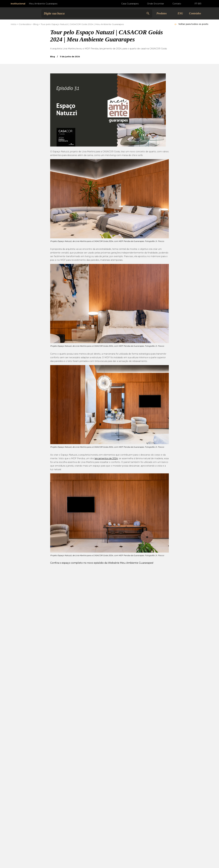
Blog (36, 24)
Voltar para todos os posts (193, 24)
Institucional (18, 4)
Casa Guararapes (127, 4)
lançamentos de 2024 (106, 458)
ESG (180, 13)
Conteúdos (25, 24)
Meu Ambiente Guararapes (43, 4)
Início (14, 24)
